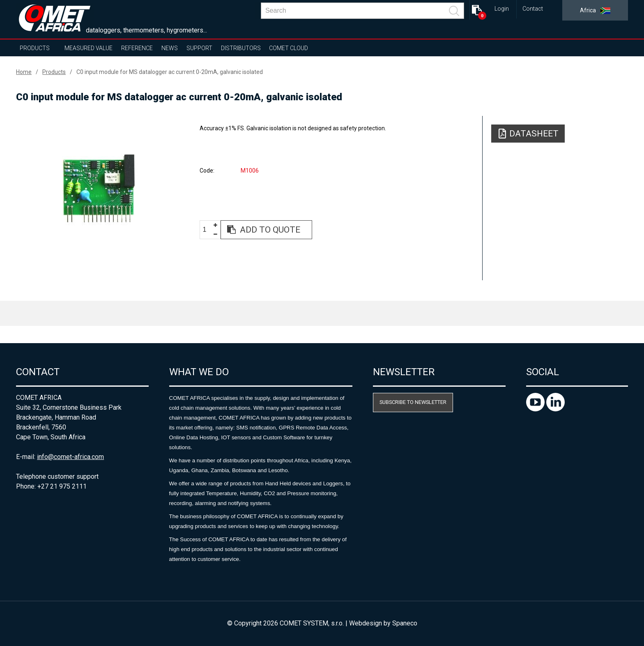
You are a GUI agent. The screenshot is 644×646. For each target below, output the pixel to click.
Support (199, 48)
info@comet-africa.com (70, 457)
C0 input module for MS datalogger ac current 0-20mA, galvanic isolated (170, 72)
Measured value (89, 48)
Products (35, 48)
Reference (137, 48)
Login (502, 9)
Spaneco (405, 623)
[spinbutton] (207, 230)
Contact (533, 9)
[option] (99, 188)
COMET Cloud (289, 48)
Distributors (241, 48)
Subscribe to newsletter (413, 402)
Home (24, 72)
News (170, 48)
